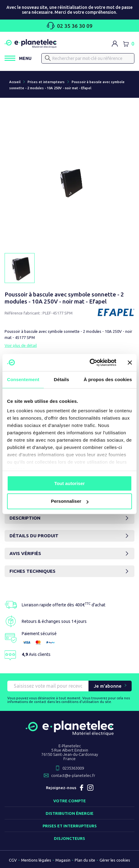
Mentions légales (36, 860)
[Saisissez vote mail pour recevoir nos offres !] (48, 686)
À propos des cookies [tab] (108, 379)
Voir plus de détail (21, 345)
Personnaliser (70, 501)
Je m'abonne (108, 686)
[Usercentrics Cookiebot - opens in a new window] (90, 362)
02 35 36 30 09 (70, 26)
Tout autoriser (69, 483)
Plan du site (85, 860)
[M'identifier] (115, 44)
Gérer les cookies (115, 860)
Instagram (90, 788)
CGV (13, 860)
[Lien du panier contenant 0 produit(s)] (129, 44)
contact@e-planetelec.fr (73, 775)
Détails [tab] (62, 379)
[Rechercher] (88, 58)
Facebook (82, 788)
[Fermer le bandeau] (130, 362)
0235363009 (73, 768)
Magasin (63, 860)
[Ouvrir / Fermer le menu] (18, 58)
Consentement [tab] (23, 379)
